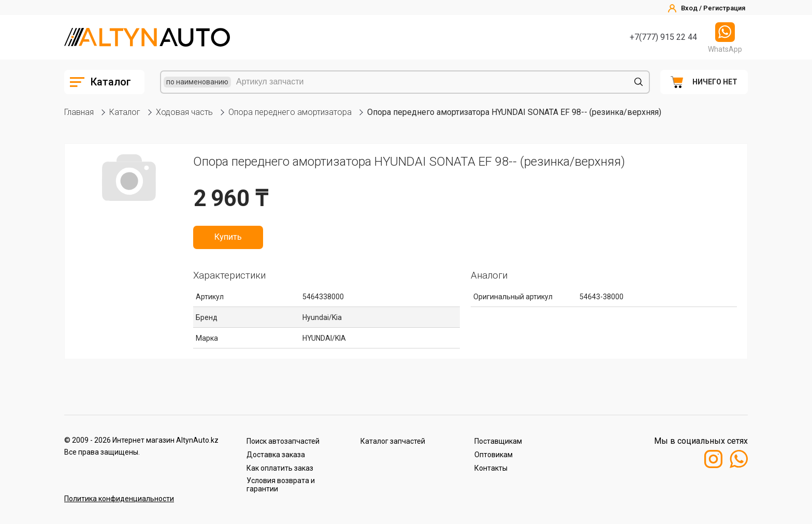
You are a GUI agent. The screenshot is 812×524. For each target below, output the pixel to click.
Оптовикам (494, 455)
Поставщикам (498, 441)
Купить (228, 237)
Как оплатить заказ (280, 468)
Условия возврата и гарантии (281, 485)
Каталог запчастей (393, 441)
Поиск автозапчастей (283, 441)
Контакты (491, 468)
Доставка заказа (276, 455)
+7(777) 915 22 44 (663, 37)
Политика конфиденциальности (119, 499)
